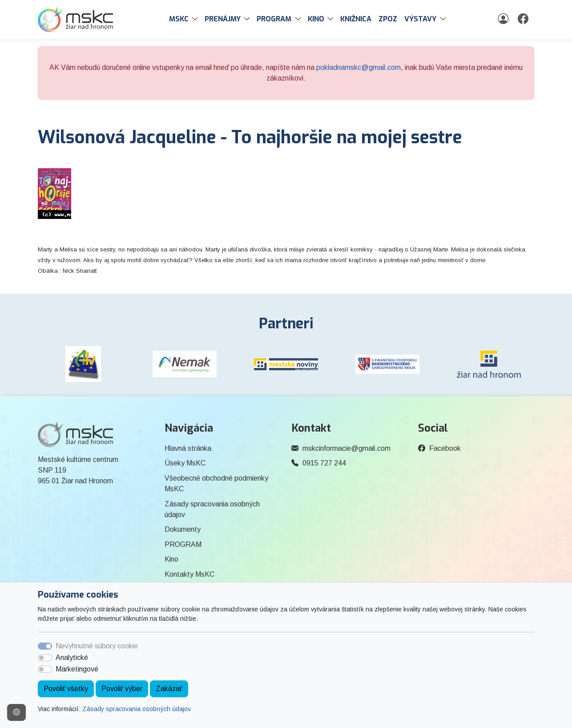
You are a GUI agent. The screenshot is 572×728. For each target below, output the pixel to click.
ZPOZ (388, 19)
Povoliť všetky (66, 689)
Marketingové (77, 669)
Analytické (72, 657)
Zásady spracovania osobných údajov (137, 709)
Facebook (445, 448)
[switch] (45, 658)
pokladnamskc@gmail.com (359, 67)
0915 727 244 (324, 463)
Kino (171, 559)
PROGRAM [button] (274, 19)
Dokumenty (183, 529)
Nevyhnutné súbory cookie (97, 646)
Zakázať (169, 689)
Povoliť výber (122, 689)
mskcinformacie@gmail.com (346, 448)
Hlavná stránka (188, 448)
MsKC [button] (179, 19)
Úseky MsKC (185, 463)
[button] (197, 19)
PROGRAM (183, 544)
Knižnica (356, 19)
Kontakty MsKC (189, 574)
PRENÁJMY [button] (223, 19)
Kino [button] (316, 19)
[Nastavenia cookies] (16, 712)
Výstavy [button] (420, 19)
